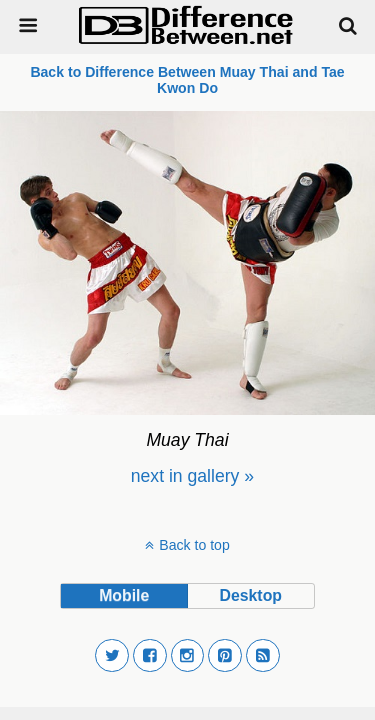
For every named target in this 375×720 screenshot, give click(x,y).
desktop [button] (251, 595)
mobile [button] (124, 595)
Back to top (194, 545)
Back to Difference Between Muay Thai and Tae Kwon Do (187, 80)
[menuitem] (192, 476)
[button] (112, 656)
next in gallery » (192, 476)
